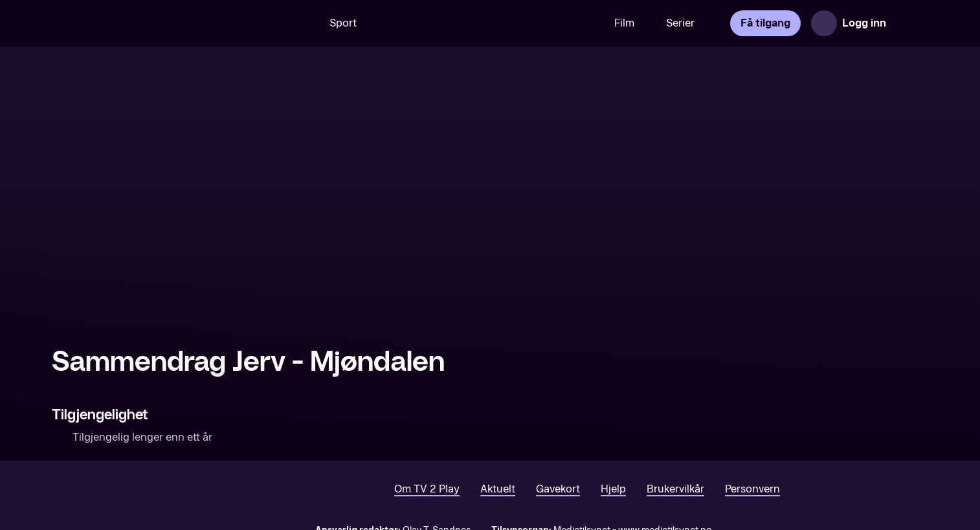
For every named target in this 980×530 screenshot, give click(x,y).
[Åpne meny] (910, 23)
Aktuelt (498, 489)
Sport (343, 23)
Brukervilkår (675, 489)
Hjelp (613, 489)
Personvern (752, 489)
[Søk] (295, 23)
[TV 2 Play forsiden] (149, 23)
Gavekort (558, 489)
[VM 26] (485, 23)
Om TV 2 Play (427, 489)
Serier (680, 23)
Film (624, 23)
